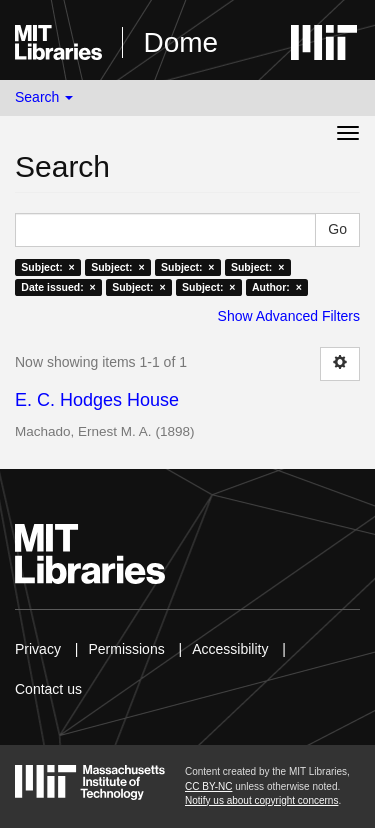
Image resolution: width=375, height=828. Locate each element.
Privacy (38, 649)
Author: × (277, 287)
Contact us (48, 689)
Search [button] (44, 97)
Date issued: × (58, 287)
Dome (180, 42)
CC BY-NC (208, 786)
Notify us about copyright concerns (261, 800)
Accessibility (230, 649)
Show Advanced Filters (289, 316)
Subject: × (47, 267)
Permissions (126, 649)
